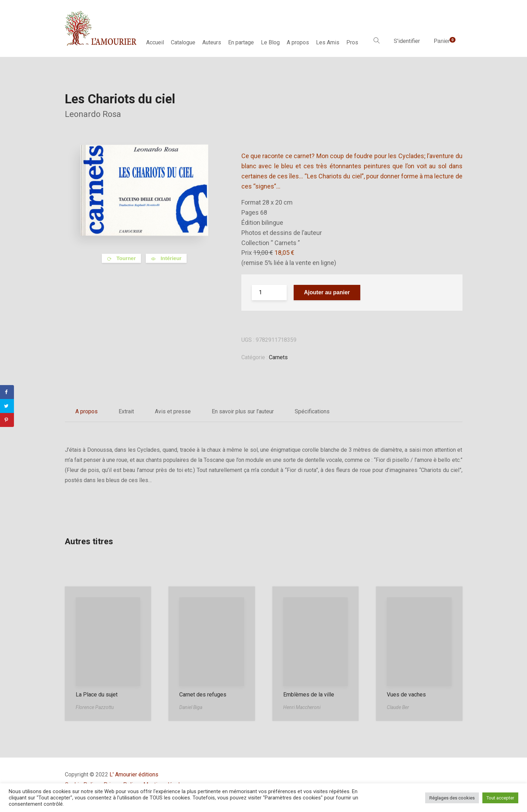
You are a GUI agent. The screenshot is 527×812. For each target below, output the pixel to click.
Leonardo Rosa (93, 114)
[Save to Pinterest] (7, 420)
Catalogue (183, 42)
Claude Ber (398, 707)
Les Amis (328, 42)
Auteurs (212, 42)
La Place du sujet (97, 695)
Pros (352, 42)
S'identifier (407, 41)
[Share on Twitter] (7, 406)
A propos (298, 42)
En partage (241, 42)
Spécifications (312, 411)
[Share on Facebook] (7, 392)
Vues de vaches (406, 695)
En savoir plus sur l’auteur (243, 411)
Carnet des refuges (203, 695)
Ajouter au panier (327, 292)
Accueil (155, 42)
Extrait (126, 411)
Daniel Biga (191, 707)
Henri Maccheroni (302, 707)
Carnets (278, 357)
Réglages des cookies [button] (452, 798)
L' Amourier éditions (134, 774)
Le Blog (270, 42)
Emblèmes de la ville (309, 695)
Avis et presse (173, 411)
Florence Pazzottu (95, 707)
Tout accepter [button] (500, 798)
